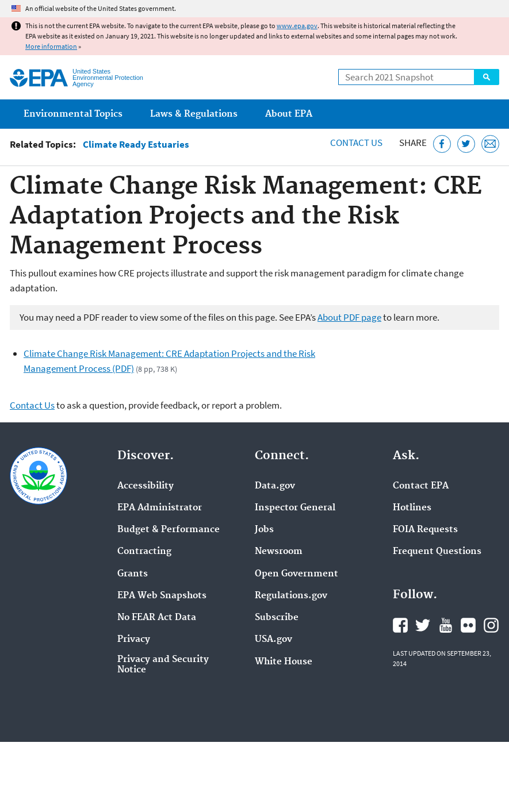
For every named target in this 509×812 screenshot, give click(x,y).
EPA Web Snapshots (162, 596)
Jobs (264, 530)
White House (284, 662)
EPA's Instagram (491, 625)
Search (487, 77)
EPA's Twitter (423, 625)
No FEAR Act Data (157, 618)
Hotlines (412, 508)
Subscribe (277, 618)
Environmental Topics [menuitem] (73, 114)
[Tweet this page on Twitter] (466, 144)
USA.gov (273, 640)
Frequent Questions (437, 552)
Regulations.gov (291, 596)
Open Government (296, 574)
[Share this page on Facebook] (442, 144)
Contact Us (356, 143)
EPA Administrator (160, 508)
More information (51, 46)
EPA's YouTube (446, 625)
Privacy (134, 640)
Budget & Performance (169, 530)
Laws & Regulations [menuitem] (194, 114)
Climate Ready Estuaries (136, 145)
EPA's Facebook (400, 625)
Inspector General (295, 508)
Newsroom (279, 552)
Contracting (144, 552)
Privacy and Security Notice (163, 665)
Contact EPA (421, 486)
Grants (133, 574)
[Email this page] (490, 144)
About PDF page (349, 317)
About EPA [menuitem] (289, 114)
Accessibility (146, 486)
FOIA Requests (425, 530)
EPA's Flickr (468, 625)
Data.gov (275, 486)
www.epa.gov (297, 26)
